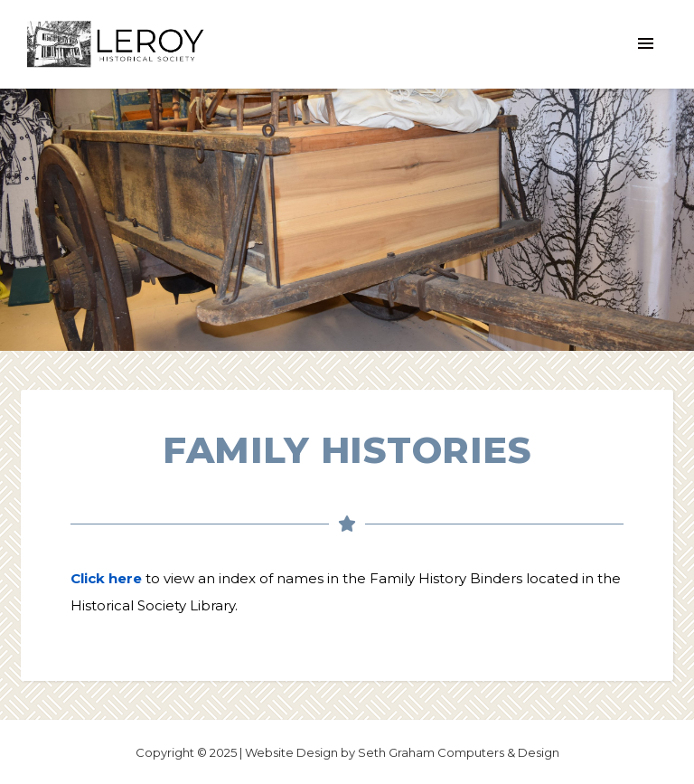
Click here (106, 578)
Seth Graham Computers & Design (459, 752)
